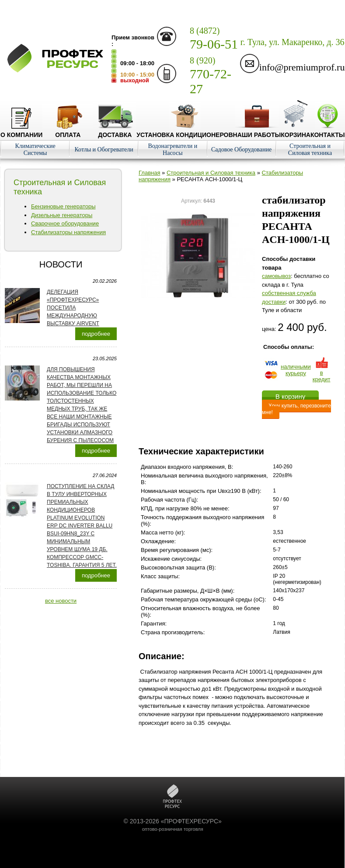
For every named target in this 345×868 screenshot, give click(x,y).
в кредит (322, 373)
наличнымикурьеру (296, 370)
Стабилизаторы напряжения (68, 232)
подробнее (96, 334)
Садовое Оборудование (241, 149)
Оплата (68, 131)
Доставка (115, 131)
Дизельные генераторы (62, 215)
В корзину (290, 396)
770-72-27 (211, 76)
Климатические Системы (35, 149)
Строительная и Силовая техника (310, 149)
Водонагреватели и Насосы (172, 149)
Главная (149, 173)
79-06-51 (214, 39)
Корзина (296, 131)
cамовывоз (276, 276)
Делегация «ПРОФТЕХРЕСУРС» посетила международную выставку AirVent (73, 308)
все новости (61, 601)
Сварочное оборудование (65, 223)
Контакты (328, 131)
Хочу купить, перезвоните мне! (296, 409)
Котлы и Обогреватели (104, 149)
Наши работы (257, 131)
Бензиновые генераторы (63, 206)
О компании (21, 131)
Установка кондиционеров (185, 131)
